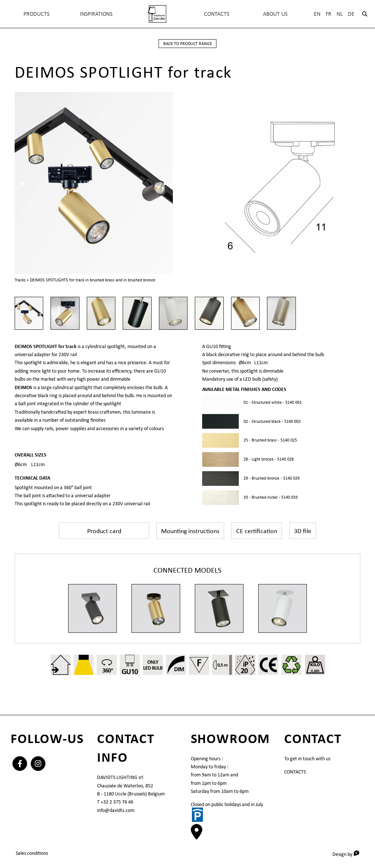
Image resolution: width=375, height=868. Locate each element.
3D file (303, 531)
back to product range (188, 43)
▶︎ (168, 183)
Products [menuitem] (36, 14)
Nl (340, 14)
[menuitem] (157, 14)
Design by (348, 854)
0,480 (315, 671)
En (317, 14)
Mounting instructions (190, 531)
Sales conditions (32, 853)
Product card (104, 531)
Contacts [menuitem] (217, 14)
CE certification (257, 531)
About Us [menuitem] (275, 14)
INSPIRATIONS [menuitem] (96, 14)
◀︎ (24, 183)
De (351, 14)
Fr (328, 14)
